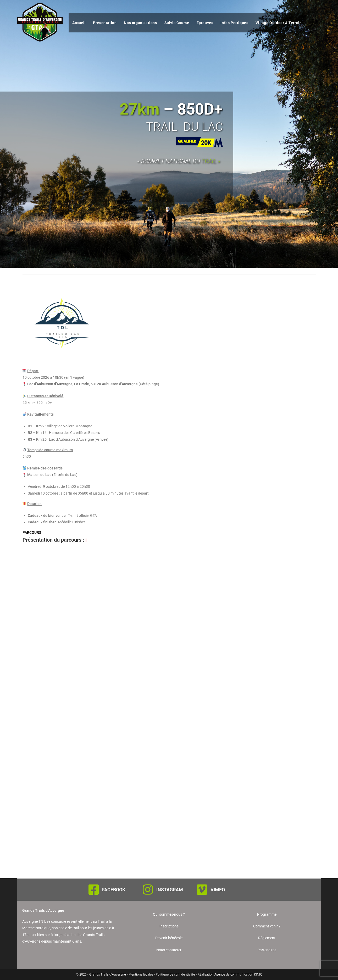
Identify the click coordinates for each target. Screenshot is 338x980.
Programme (267, 914)
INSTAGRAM (170, 890)
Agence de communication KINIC (238, 974)
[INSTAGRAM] (148, 890)
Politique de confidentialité (175, 974)
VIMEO (218, 890)
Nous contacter (169, 950)
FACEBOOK (114, 890)
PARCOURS (32, 533)
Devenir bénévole (169, 938)
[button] (169, 533)
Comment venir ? (267, 926)
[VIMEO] (202, 890)
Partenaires (267, 950)
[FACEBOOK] (94, 890)
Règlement (267, 938)
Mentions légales (141, 974)
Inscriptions (169, 926)
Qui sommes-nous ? (169, 914)
